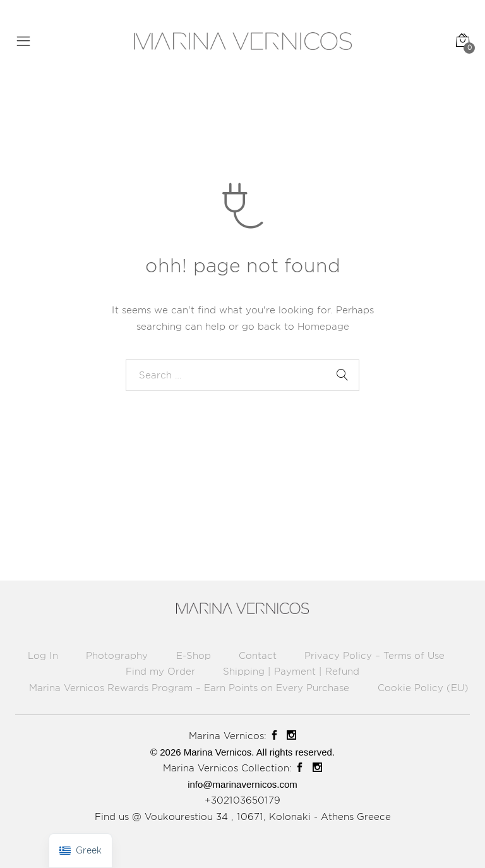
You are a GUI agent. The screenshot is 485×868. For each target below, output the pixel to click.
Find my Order (160, 671)
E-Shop (194, 655)
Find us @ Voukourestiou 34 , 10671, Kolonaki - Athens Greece (243, 817)
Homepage (323, 326)
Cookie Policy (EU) (423, 688)
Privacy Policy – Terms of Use (374, 655)
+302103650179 (242, 800)
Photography (117, 655)
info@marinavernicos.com (242, 784)
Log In (43, 655)
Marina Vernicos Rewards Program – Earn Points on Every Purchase (189, 688)
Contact (258, 655)
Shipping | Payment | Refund (291, 671)
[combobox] (242, 375)
